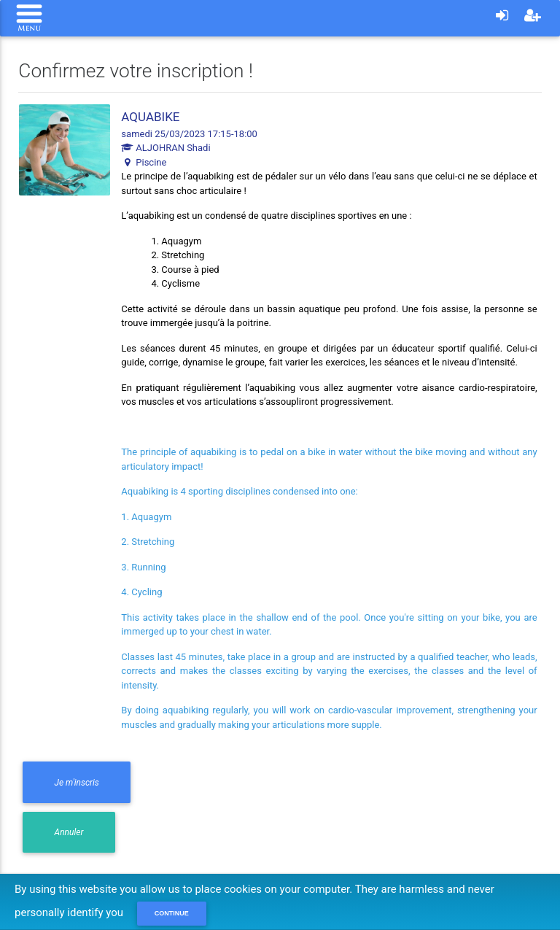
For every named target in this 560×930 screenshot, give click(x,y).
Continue (172, 913)
